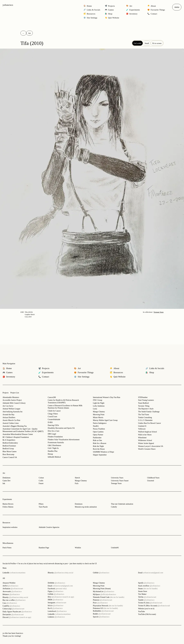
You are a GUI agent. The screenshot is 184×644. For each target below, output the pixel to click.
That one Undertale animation (122, 504)
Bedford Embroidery (10, 443)
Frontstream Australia (56, 443)
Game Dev (7, 481)
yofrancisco (8, 5)
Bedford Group (8, 449)
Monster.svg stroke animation (86, 507)
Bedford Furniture (9, 446)
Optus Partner (98, 435)
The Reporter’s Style (146, 409)
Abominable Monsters (11, 397)
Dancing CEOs (53, 425)
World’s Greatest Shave (147, 449)
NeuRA (96, 426)
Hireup (50, 454)
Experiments (7, 499)
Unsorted (151, 481)
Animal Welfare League (11, 409)
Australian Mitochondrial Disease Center (18, 434)
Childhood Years (153, 478)
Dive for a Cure (54, 431)
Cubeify (114, 507)
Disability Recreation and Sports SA (61, 428)
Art (4, 473)
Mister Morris (98, 417)
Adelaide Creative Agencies (49, 527)
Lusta (95, 409)
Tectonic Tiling (144, 406)
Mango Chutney (99, 412)
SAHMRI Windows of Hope (103, 452)
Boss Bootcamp (8, 454)
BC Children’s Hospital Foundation (16, 437)
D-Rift (50, 422)
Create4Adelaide (54, 419)
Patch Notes (7, 548)
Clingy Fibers (53, 414)
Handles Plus (53, 451)
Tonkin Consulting (145, 417)
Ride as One (97, 440)
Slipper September (100, 455)
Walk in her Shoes (145, 435)
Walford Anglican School (147, 432)
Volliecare (142, 429)
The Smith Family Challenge (149, 412)
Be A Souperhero (9, 440)
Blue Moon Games (10, 452)
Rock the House (99, 449)
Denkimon (7, 478)
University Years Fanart (120, 481)
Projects (6, 393)
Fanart (41, 483)
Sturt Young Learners (146, 400)
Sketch (77, 478)
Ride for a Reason (100, 443)
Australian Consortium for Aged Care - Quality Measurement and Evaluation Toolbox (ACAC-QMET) (23, 430)
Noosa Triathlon (99, 429)
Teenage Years (159, 312)
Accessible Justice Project (12, 400)
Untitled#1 (115, 548)
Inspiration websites (10, 527)
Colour (41, 478)
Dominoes (79, 504)
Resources (6, 523)
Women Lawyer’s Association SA (151, 446)
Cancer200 (52, 397)
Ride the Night (98, 446)
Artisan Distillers (9, 417)
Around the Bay (9, 415)
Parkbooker (97, 438)
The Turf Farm (143, 415)
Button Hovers (8, 504)
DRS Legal (52, 434)
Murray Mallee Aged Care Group (105, 420)
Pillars (41, 504)
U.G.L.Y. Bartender (145, 420)
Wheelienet (142, 438)
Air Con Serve (8, 406)
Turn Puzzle (43, 507)
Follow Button (8, 507)
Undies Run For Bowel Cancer (149, 423)
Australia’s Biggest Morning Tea (15, 426)
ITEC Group (98, 400)
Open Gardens (98, 432)
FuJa (77, 483)
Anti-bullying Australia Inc (13, 412)
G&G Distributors (55, 445)
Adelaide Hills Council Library (14, 403)
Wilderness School (145, 440)
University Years (117, 478)
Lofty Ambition (99, 406)
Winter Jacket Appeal (146, 443)
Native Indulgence (100, 423)
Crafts (41, 481)
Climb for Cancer (54, 411)
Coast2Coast (52, 417)
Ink (4, 483)
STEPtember (143, 397)
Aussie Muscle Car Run (11, 420)
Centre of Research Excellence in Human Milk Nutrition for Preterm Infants (65, 407)
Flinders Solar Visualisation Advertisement (64, 440)
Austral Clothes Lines (11, 423)
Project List (15, 393)
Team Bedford (143, 403)
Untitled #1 (142, 426)
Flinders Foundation (55, 437)
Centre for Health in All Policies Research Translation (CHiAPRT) (63, 401)
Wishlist (78, 548)
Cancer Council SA (10, 457)
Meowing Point (99, 415)
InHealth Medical (54, 457)
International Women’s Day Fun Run (107, 397)
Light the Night (99, 403)
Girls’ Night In (53, 448)
